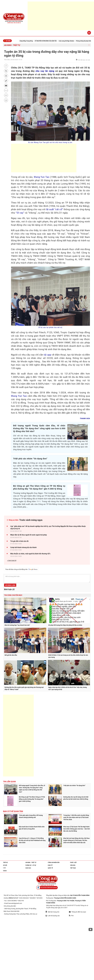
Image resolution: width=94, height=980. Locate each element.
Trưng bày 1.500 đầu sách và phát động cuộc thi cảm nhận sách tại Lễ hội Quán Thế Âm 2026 (76, 817)
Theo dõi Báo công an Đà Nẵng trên (21, 569)
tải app (48, 355)
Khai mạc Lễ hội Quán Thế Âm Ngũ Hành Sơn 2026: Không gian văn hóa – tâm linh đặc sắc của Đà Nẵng (77, 829)
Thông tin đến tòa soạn (77, 912)
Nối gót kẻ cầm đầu (11, 655)
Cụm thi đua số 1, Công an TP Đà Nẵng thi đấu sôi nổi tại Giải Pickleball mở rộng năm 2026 (32, 840)
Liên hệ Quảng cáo (53, 916)
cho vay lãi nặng (45, 71)
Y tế (4, 868)
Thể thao (73, 868)
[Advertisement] (61, 16)
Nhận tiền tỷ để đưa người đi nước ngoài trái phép (29, 535)
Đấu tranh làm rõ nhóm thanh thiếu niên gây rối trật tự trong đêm (32, 828)
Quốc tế (50, 868)
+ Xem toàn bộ (12, 560)
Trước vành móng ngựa (31, 520)
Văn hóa (73, 865)
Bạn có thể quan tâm (13, 811)
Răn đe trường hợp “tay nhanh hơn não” (17, 625)
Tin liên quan (9, 782)
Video (5, 871)
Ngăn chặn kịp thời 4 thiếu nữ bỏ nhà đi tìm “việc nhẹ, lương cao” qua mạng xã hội (68, 688)
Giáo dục (28, 868)
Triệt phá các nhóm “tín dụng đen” (74, 785)
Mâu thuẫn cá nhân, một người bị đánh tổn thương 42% (30, 554)
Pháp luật (73, 862)
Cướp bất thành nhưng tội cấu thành (23, 547)
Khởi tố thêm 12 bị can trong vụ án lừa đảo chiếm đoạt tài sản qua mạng (68, 656)
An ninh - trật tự (12, 45)
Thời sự (5, 862)
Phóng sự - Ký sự (31, 865)
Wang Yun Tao (42, 177)
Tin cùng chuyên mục (13, 595)
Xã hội (5, 865)
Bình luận (9, 589)
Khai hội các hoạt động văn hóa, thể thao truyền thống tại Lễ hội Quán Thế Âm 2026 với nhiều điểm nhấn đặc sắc (76, 840)
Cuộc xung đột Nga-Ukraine (69, 41)
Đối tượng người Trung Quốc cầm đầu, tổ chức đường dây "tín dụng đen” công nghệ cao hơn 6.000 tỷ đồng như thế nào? (32, 789)
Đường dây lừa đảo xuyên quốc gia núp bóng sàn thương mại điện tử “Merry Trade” (24, 688)
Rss (71, 916)
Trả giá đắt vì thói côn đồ (19, 541)
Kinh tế (50, 865)
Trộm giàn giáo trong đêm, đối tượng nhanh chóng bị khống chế (31, 816)
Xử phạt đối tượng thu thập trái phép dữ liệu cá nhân (65, 625)
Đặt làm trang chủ (52, 912)
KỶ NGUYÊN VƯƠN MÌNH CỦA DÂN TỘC (49, 41)
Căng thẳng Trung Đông (29, 41)
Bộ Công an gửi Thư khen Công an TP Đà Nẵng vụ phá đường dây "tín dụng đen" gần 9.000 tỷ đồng (32, 799)
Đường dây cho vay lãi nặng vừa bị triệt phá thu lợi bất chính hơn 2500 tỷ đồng (76, 798)
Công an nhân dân (54, 862)
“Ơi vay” (20, 213)
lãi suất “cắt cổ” (55, 209)
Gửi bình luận (10, 585)
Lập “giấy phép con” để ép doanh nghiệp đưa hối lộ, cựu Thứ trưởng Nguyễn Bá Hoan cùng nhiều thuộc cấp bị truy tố (48, 527)
